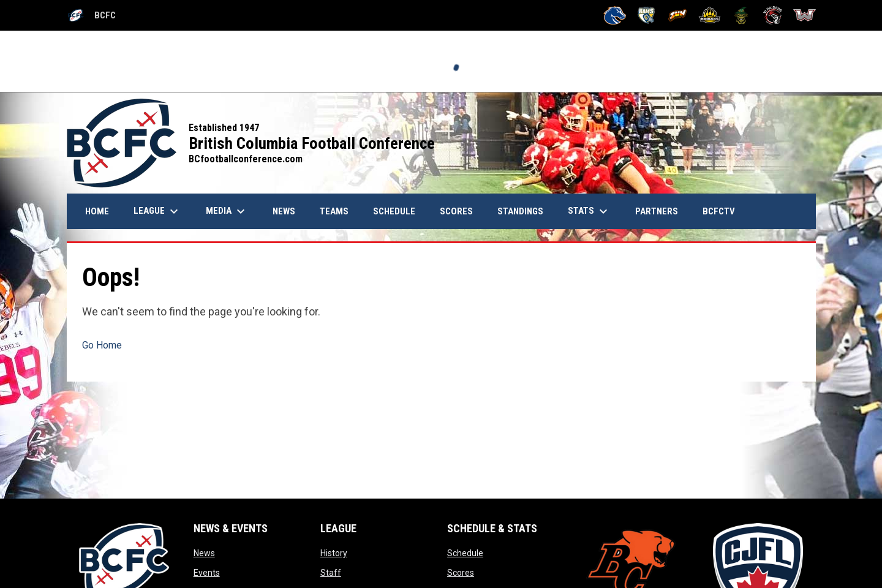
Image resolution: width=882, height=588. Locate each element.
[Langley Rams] (646, 15)
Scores (461, 573)
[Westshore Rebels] (805, 15)
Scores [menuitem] (456, 211)
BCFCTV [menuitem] (719, 211)
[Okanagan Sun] (678, 15)
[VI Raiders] (773, 15)
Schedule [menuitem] (394, 211)
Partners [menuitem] (657, 211)
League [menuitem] (157, 211)
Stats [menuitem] (589, 211)
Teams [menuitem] (334, 211)
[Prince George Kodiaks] (710, 15)
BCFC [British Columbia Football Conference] (91, 15)
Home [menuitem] (97, 211)
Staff (331, 573)
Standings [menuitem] (520, 211)
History (334, 553)
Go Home (102, 345)
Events (207, 573)
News (204, 553)
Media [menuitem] (227, 211)
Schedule (465, 553)
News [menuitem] (288, 211)
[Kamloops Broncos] (615, 15)
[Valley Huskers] (741, 15)
